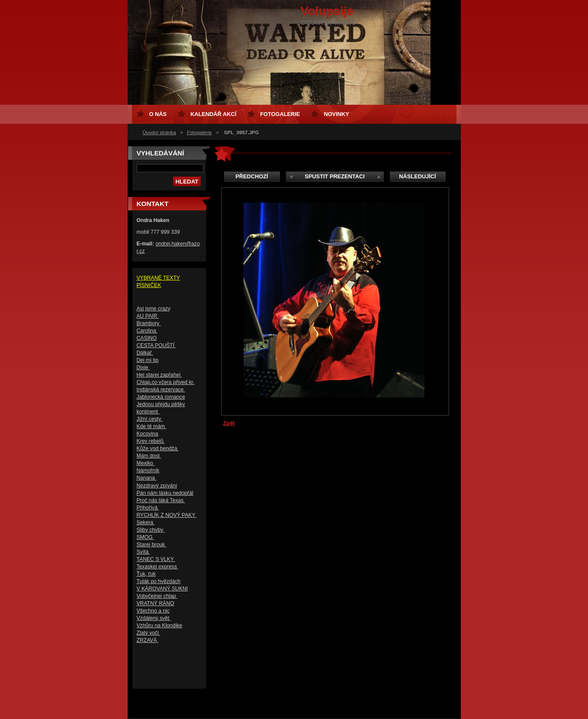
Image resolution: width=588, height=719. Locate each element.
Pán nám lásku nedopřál (165, 493)
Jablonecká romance (161, 397)
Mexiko (146, 463)
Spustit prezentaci (334, 176)
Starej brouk (152, 545)
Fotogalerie (199, 132)
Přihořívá (148, 508)
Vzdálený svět (154, 618)
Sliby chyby (151, 530)
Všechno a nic (153, 611)
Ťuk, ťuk (146, 574)
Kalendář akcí (213, 114)
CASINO (147, 338)
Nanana (147, 478)
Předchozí (252, 176)
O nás (158, 114)
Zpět (229, 423)
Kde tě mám (152, 426)
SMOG (146, 537)
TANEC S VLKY (156, 559)
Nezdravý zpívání (157, 486)
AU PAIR (148, 316)
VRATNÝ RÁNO (156, 603)
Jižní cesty (150, 419)
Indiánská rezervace (161, 390)
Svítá (143, 552)
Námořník (148, 471)
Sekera (146, 522)
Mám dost (149, 456)
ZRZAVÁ (148, 640)
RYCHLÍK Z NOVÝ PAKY (167, 515)
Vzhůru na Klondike (159, 625)
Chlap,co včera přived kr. (166, 382)
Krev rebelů (151, 441)
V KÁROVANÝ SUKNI (162, 589)
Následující (417, 176)
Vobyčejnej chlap (157, 596)
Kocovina (148, 434)
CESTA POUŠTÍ (156, 345)
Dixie (143, 368)
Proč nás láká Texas (161, 500)
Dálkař (145, 353)
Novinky (336, 114)
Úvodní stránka (159, 132)
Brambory (149, 323)
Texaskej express (158, 567)
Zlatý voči (149, 633)
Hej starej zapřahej (159, 375)
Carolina (147, 331)
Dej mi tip (148, 360)
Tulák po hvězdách (159, 581)
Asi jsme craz (152, 309)
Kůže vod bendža (158, 448)
